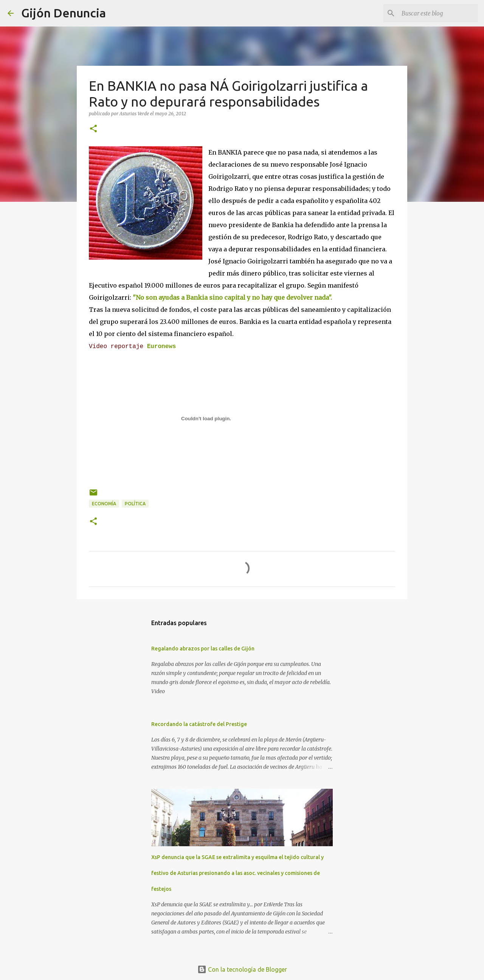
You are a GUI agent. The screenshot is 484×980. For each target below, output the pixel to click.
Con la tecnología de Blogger (242, 969)
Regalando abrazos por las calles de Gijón (203, 649)
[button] (93, 129)
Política (135, 504)
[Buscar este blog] (438, 13)
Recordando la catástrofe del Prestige (199, 724)
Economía (104, 504)
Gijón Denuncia (64, 13)
